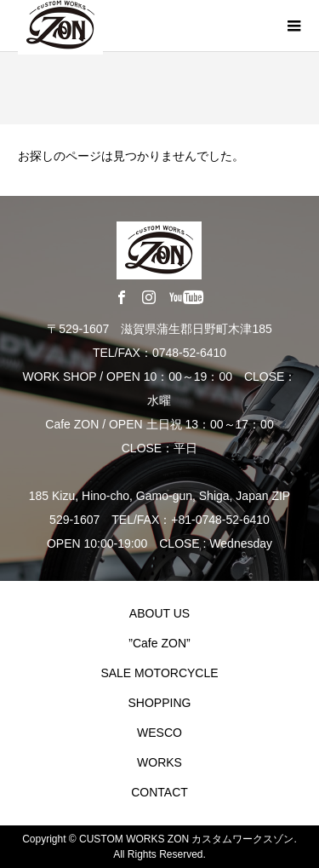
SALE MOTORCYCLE (159, 673)
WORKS (159, 762)
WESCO (159, 733)
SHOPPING (160, 703)
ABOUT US (159, 613)
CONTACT (159, 792)
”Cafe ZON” (159, 643)
